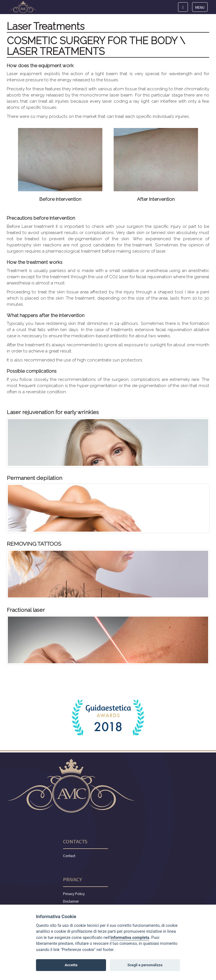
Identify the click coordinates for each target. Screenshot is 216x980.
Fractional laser (26, 610)
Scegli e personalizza (145, 965)
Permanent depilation (34, 478)
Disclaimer (71, 901)
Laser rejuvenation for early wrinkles (53, 412)
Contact (69, 856)
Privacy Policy (74, 894)
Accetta (71, 965)
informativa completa (130, 938)
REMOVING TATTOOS (34, 544)
